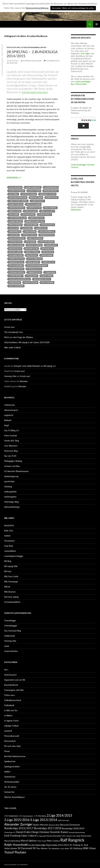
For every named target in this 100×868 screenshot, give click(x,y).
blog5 (7, 425)
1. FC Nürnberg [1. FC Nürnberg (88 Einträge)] (40, 816)
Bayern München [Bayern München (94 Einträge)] (41, 825)
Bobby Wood (52, 197)
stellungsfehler (10, 492)
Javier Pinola (15, 231)
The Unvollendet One (14, 332)
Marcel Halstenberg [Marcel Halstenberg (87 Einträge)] (12, 841)
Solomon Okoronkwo (37, 265)
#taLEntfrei (9, 525)
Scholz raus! (9, 327)
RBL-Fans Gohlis (11, 576)
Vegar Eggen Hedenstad (19, 279)
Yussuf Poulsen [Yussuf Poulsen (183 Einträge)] (15, 852)
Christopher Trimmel (18, 201)
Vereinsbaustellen (12, 782)
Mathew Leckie (32, 248)
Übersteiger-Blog (11, 502)
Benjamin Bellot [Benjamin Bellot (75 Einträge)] (54, 825)
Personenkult (10, 741)
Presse (7, 751)
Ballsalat (8, 420)
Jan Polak (13, 228)
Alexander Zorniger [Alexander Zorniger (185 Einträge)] (18, 824)
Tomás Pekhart (16, 276)
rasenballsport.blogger (14, 556)
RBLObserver (10, 592)
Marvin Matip (51, 245)
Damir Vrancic (38, 201)
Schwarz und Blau (12, 466)
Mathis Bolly (47, 248)
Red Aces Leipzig (11, 597)
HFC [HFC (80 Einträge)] (64, 836)
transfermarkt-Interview (35, 92)
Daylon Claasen (33, 204)
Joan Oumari (30, 231)
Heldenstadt (10, 636)
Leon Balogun (15, 242)
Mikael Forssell (32, 252)
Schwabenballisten (12, 602)
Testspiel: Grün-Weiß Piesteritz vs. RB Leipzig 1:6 (35, 366)
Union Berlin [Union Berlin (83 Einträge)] (65, 849)
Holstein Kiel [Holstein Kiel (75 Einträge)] (71, 836)
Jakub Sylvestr (48, 225)
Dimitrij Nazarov (17, 208)
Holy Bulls (9, 546)
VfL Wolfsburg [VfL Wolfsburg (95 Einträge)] (76, 848)
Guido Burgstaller (17, 218)
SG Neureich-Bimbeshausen (16, 471)
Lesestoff (8, 731)
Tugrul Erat (32, 276)
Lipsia (7, 646)
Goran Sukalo (45, 214)
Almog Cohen (34, 191)
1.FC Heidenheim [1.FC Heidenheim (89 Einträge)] (11, 816)
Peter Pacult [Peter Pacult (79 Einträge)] (42, 841)
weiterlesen (14, 177)
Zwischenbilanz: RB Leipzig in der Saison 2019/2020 (27, 342)
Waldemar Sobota (42, 279)
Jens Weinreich (11, 446)
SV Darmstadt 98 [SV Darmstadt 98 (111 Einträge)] (27, 848)
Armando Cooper (48, 194)
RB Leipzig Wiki (11, 566)
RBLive (7, 587)
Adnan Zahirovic (33, 187)
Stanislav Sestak (16, 269)
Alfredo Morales (17, 191)
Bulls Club (9, 531)
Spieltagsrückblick (12, 767)
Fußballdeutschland (13, 700)
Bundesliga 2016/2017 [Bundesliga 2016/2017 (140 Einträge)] (19, 828)
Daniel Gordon (16, 204)
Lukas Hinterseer (46, 242)
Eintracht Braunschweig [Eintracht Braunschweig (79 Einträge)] (77, 832)
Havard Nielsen (15, 221)
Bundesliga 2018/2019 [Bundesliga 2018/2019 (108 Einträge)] (73, 828)
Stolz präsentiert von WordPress (16, 865)
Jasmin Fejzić (41, 228)
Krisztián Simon (35, 238)
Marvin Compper (34, 245)
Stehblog (8, 487)
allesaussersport (11, 410)
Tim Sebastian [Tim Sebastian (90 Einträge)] (54, 848)
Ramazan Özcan (16, 262)
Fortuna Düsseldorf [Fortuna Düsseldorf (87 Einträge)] (54, 836)
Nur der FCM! (10, 456)
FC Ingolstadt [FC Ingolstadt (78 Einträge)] (41, 836)
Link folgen (85, 53)
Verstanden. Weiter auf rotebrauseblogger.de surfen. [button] (73, 8)
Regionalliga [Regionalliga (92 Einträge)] (40, 845)
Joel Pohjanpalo (47, 231)
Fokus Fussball (10, 436)
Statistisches (13, 47)
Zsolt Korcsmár (16, 286)
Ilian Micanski (31, 225)
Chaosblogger (10, 621)
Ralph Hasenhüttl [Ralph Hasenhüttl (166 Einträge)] (16, 845)
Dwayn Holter (34, 208)
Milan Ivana (48, 252)
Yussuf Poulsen (31, 282)
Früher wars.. (10, 695)
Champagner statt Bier (14, 690)
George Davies (28, 214)
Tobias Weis (50, 272)
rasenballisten (10, 551)
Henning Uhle (10, 376)
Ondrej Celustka (16, 259)
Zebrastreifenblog (12, 507)
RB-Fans (8, 571)
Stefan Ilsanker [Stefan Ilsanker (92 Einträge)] (11, 848)
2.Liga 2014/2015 (15, 187)
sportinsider (9, 481)
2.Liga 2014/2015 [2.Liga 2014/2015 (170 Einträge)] (59, 815)
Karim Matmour (47, 235)
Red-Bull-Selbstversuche (15, 756)
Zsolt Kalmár (47, 282)
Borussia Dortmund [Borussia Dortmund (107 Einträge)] (70, 825)
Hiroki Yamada (15, 225)
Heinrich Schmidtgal (35, 221)
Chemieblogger (11, 626)
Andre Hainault (51, 191)
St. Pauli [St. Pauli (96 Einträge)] (84, 845)
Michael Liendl (15, 252)
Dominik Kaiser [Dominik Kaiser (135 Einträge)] (59, 832)
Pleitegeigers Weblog (13, 461)
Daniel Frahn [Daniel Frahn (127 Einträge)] (23, 832)
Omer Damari (47, 255)
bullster (7, 536)
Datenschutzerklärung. (37, 8)
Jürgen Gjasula (29, 235)
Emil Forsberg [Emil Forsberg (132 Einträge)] (12, 835)
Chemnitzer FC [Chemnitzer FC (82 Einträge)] (10, 832)
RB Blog (8, 561)
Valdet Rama (47, 276)
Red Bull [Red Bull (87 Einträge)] (32, 845)
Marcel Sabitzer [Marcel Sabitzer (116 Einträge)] (29, 841)
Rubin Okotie (49, 262)
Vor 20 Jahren (10, 787)
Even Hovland (31, 211)
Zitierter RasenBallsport (34, 47)
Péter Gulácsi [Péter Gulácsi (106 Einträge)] (53, 841)
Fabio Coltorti (47, 211)
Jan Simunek (27, 228)
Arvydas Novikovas (18, 197)
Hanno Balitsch (37, 218)
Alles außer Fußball (12, 347)
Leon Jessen (30, 242)
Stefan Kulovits (34, 269)
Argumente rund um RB (15, 680)
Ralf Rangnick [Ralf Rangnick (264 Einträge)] (72, 840)
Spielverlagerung (11, 476)
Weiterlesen (76, 210)
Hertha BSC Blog (12, 441)
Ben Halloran (36, 197)
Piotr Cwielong (35, 259)
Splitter (7, 772)
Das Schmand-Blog (13, 631)
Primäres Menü (97, 24)
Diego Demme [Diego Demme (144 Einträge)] (40, 832)
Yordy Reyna (15, 282)
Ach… (7, 670)
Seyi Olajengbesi (16, 265)
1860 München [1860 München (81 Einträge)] (64, 820)
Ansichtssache (10, 675)
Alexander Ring (51, 187)
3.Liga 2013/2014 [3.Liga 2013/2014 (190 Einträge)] (44, 820)
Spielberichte (10, 761)
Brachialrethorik (11, 685)
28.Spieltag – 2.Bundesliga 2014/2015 (32, 54)
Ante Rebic (14, 194)
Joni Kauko (14, 235)
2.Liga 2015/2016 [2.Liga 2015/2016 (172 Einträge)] (17, 820)
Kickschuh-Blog (11, 451)
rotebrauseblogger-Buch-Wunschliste (81, 83)
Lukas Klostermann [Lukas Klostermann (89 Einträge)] (84, 836)
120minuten (10, 405)
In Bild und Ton (11, 710)
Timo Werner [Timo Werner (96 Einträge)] (42, 848)
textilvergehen (10, 497)
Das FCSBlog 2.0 (12, 430)
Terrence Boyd (35, 272)
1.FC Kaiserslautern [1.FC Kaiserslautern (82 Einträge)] (26, 816)
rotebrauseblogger (32, 61)
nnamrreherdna (11, 651)
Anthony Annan (29, 194)
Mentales (24, 381)
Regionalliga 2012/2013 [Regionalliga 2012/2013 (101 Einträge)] (58, 845)
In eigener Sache (11, 721)
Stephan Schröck (17, 272)
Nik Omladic (32, 255)
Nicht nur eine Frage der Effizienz (19, 337)
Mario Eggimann (16, 245)
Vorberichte (9, 792)
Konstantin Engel (17, 238)
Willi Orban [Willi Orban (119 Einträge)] (89, 848)
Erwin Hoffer (15, 211)
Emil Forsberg (51, 208)
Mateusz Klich (15, 248)
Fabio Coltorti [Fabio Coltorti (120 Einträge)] (29, 836)
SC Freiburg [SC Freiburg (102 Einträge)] (75, 845)
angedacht (9, 415)
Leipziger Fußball (11, 726)
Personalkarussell (12, 736)
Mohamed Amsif (16, 255)
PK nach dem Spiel (12, 746)
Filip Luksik (14, 214)
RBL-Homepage (11, 582)
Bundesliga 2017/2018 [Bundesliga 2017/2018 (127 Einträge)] (48, 828)
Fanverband (9, 541)
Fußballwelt (9, 705)
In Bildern (8, 716)
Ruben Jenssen (33, 262)
